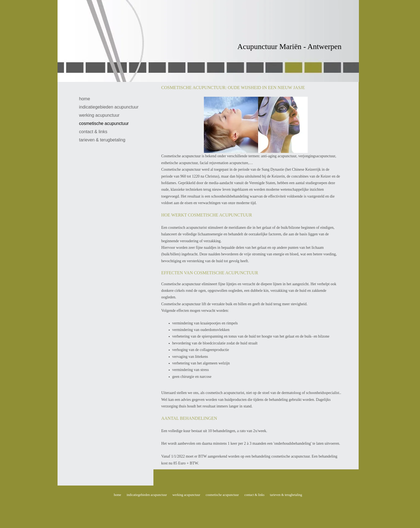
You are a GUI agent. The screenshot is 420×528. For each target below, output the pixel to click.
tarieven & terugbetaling (102, 140)
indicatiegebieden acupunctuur (109, 107)
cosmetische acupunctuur (104, 123)
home (85, 99)
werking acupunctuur (99, 115)
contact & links (93, 132)
